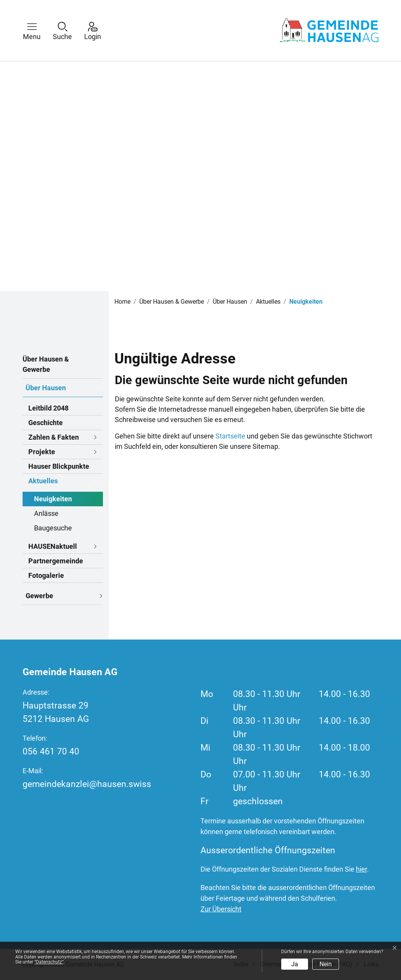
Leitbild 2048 (48, 408)
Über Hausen (46, 388)
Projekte (42, 452)
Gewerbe (39, 596)
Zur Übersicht (221, 909)
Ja (295, 964)
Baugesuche (53, 528)
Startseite (230, 436)
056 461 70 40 (51, 752)
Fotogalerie (46, 575)
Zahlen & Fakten (54, 437)
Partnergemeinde (56, 561)
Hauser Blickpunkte (59, 466)
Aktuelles (43, 481)
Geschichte (46, 423)
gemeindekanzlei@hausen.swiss (87, 784)
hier (361, 869)
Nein (326, 964)
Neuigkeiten (53, 501)
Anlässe (46, 513)
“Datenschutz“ (49, 962)
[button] (37, 30)
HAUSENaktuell (53, 546)
